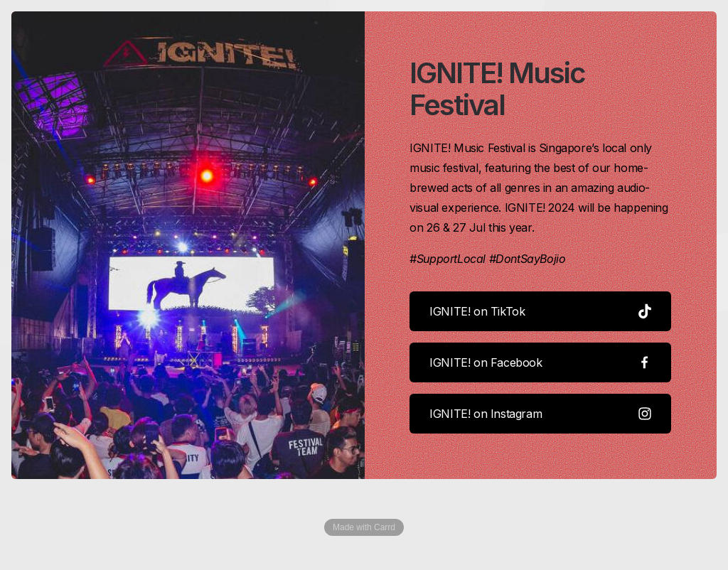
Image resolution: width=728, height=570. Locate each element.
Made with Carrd (364, 528)
